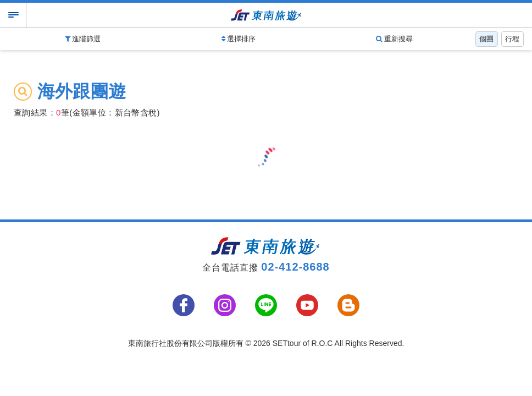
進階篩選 (83, 39)
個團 (486, 39)
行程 (512, 39)
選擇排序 (239, 39)
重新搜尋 (395, 39)
